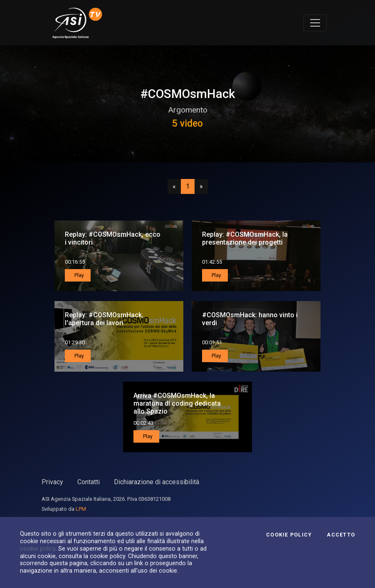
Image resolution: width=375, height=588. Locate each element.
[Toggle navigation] (315, 23)
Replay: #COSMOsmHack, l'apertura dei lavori (104, 319)
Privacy (52, 482)
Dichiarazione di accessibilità (157, 482)
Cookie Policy (289, 535)
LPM (81, 509)
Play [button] (79, 275)
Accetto (341, 535)
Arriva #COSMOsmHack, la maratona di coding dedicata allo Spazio (177, 403)
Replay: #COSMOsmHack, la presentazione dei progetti (245, 238)
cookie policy (38, 549)
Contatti (89, 482)
